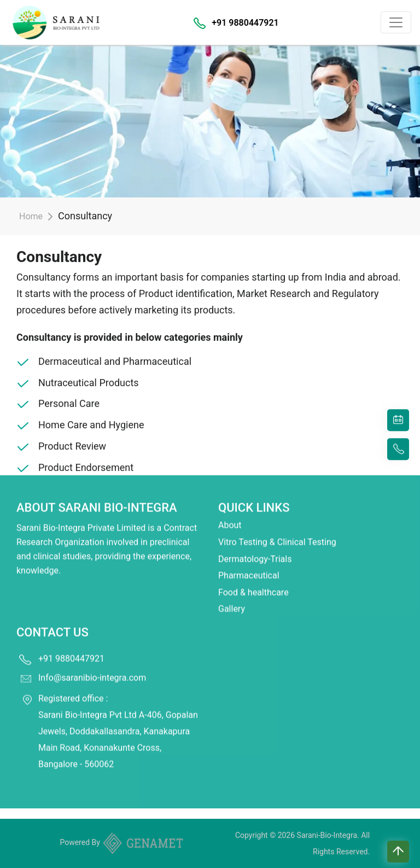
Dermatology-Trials (255, 543)
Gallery (232, 594)
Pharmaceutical (249, 560)
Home (31, 216)
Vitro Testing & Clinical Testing (277, 527)
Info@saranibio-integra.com (92, 663)
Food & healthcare (253, 577)
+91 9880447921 (245, 23)
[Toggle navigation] (396, 22)
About (230, 510)
